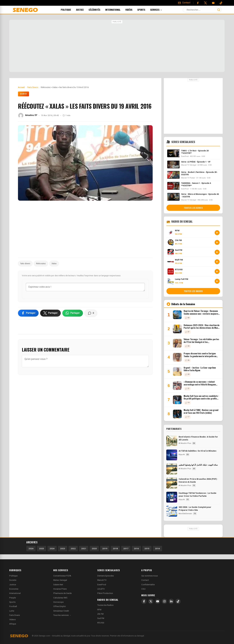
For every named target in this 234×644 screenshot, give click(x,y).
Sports (145, 10)
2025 (42, 548)
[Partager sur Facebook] (28, 313)
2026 (31, 548)
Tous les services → (62, 615)
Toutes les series (193, 208)
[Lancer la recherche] (219, 10)
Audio (23, 94)
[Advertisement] (117, 46)
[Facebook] (198, 3)
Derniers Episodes (106, 576)
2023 (63, 548)
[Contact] (184, 3)
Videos (12, 619)
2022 (73, 548)
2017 (126, 548)
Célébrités (99, 10)
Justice (84, 10)
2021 (84, 548)
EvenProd (102, 585)
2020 (94, 548)
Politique (70, 10)
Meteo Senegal (60, 580)
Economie (14, 589)
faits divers (25, 263)
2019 (105, 548)
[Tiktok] (221, 3)
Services (160, 10)
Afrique (13, 624)
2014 (157, 548)
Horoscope (58, 602)
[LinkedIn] (171, 601)
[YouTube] (213, 3)
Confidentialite (148, 585)
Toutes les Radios (105, 605)
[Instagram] (164, 601)
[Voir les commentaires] (91, 313)
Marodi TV (102, 580)
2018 (115, 548)
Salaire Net (58, 585)
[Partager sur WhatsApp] (73, 313)
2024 (52, 548)
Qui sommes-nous (150, 576)
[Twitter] (205, 3)
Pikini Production (105, 593)
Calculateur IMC (60, 598)
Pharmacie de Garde (62, 593)
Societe (13, 580)
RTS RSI (101, 623)
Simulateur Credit (61, 611)
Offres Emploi (60, 606)
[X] (151, 601)
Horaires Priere (60, 589)
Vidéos (133, 10)
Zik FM (100, 614)
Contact (145, 580)
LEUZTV (101, 589)
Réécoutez (41, 263)
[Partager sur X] (50, 313)
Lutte (12, 611)
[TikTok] (178, 601)
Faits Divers (15, 615)
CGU (143, 589)
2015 (147, 548)
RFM (99, 610)
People (13, 598)
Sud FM (101, 618)
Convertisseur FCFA (62, 576)
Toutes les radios (193, 291)
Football (13, 606)
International (117, 10)
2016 (136, 548)
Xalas (54, 263)
